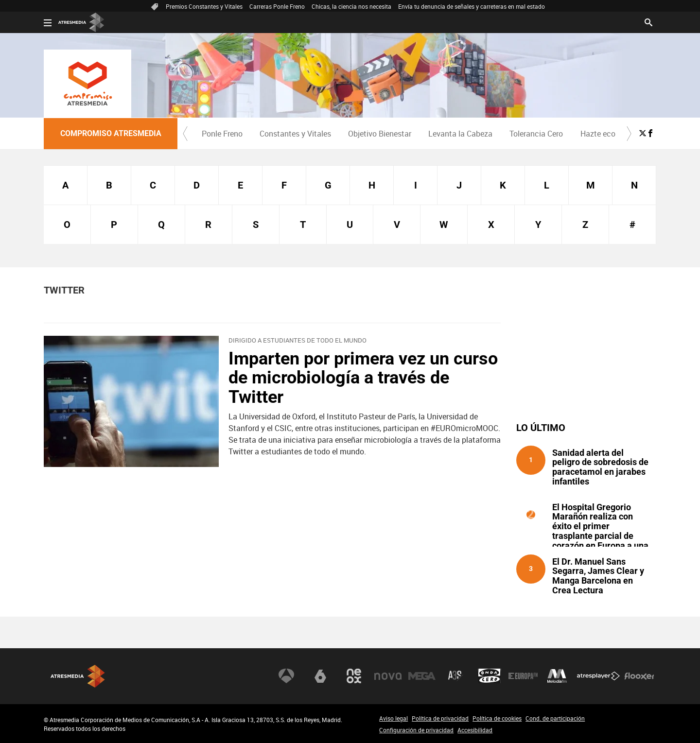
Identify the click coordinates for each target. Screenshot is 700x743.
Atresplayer (598, 676)
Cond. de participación (555, 718)
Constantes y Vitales (295, 134)
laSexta (320, 676)
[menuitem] (222, 134)
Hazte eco (598, 134)
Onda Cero (490, 676)
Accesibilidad (475, 730)
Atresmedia (78, 676)
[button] (185, 134)
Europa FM (523, 676)
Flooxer (639, 676)
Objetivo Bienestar (380, 134)
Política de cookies (497, 718)
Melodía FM (557, 676)
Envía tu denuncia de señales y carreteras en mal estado (472, 6)
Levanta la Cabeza (460, 134)
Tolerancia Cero (536, 134)
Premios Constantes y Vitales (204, 6)
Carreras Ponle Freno (277, 6)
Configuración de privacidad (416, 730)
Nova (388, 676)
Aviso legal (394, 718)
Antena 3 (286, 676)
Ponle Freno (222, 134)
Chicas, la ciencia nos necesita (351, 6)
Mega (422, 676)
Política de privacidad (440, 718)
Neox (354, 676)
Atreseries (455, 676)
